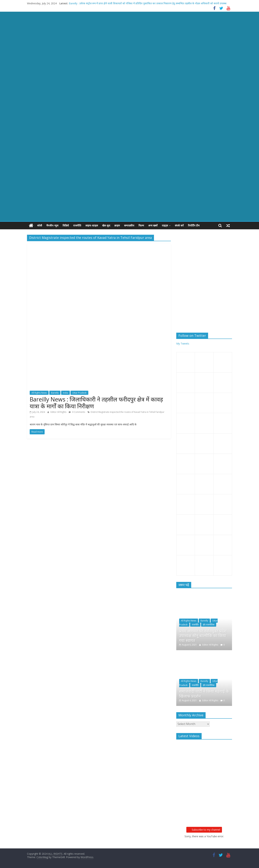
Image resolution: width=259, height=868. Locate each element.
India (65, 393)
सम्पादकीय (129, 225)
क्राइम (117, 225)
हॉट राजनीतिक (209, 625)
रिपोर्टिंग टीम (194, 225)
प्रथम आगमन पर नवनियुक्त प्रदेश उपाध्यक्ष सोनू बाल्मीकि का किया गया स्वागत (203, 636)
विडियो (66, 225)
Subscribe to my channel (204, 830)
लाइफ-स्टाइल (92, 225)
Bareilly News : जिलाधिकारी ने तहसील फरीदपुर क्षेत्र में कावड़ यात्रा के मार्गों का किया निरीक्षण (96, 402)
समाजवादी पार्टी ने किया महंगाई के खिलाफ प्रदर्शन (204, 694)
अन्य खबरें (153, 225)
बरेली (40, 225)
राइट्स (165, 225)
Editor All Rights (59, 412)
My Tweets (183, 344)
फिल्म (141, 225)
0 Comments (77, 412)
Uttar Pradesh (79, 393)
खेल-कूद (106, 225)
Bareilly (55, 393)
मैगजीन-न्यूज (52, 225)
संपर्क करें (179, 225)
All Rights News (39, 393)
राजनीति (77, 225)
